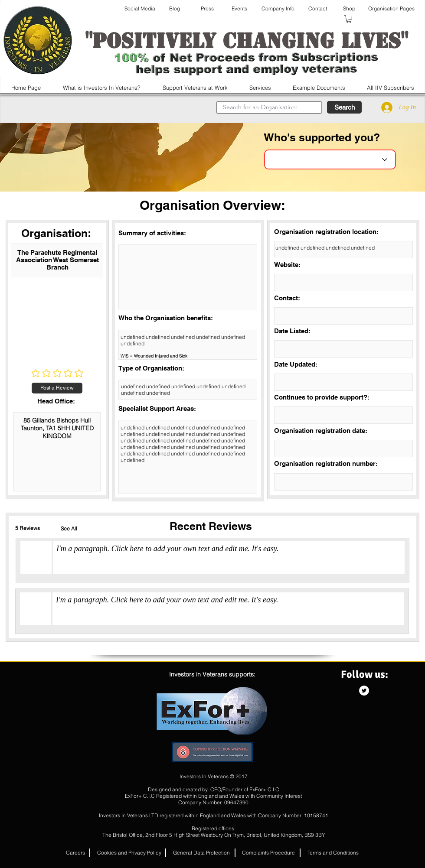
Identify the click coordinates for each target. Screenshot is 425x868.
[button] (349, 19)
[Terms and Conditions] (333, 853)
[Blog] (174, 9)
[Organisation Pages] (391, 9)
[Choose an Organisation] (330, 159)
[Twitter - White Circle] (364, 691)
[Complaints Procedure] (268, 853)
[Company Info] (278, 9)
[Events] (239, 9)
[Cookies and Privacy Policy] (129, 853)
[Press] (207, 9)
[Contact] (318, 9)
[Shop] (349, 9)
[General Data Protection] (201, 853)
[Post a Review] (57, 388)
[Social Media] (140, 9)
